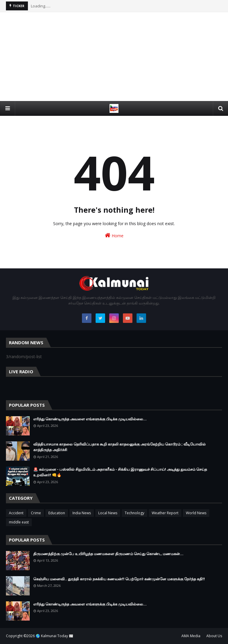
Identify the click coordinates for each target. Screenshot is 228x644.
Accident (16, 513)
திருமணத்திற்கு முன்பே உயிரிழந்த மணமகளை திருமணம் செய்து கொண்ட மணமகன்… (108, 554)
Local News (108, 513)
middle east (19, 522)
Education (57, 513)
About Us (214, 636)
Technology (134, 513)
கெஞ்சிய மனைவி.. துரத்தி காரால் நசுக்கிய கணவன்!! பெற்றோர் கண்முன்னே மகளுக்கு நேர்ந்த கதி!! (119, 579)
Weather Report (165, 513)
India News (82, 513)
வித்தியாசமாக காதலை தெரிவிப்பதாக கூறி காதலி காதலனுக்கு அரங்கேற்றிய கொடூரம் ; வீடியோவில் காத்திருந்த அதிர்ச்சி (119, 447)
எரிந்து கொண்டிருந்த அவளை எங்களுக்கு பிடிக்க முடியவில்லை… (90, 419)
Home (114, 235)
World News (196, 513)
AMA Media (191, 636)
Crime (36, 513)
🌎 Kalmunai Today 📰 (54, 636)
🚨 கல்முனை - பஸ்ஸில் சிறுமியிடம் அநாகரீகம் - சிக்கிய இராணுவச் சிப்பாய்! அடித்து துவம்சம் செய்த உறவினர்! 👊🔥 (120, 472)
